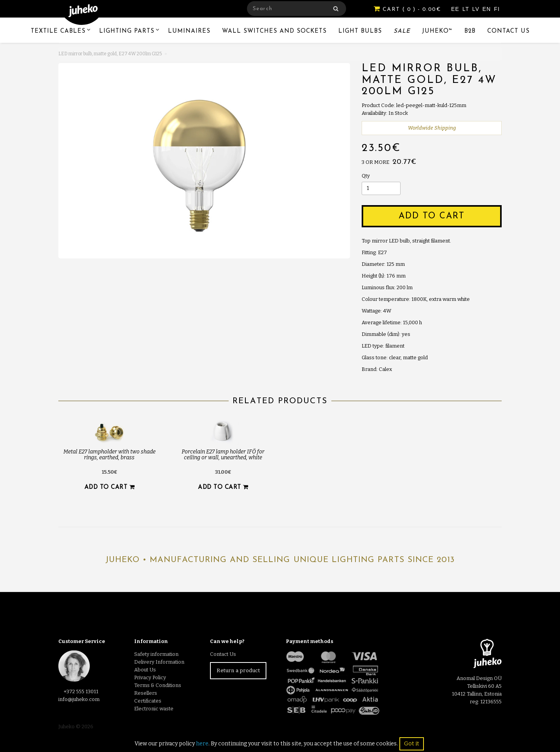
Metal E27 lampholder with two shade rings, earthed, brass (109, 455)
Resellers (146, 693)
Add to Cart (432, 216)
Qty (366, 176)
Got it (412, 744)
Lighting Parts (127, 31)
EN (488, 9)
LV (477, 9)
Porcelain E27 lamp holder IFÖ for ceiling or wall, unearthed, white (223, 455)
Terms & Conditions (158, 685)
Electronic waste (154, 709)
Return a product (238, 670)
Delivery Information (159, 662)
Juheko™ (437, 31)
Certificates (148, 701)
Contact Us (508, 31)
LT (467, 9)
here (202, 744)
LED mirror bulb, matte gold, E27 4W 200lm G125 (110, 54)
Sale (402, 31)
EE (456, 9)
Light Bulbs (360, 31)
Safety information (156, 654)
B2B (470, 31)
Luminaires (189, 31)
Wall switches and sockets (274, 31)
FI (497, 9)
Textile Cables (58, 31)
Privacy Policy (150, 677)
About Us (145, 670)
